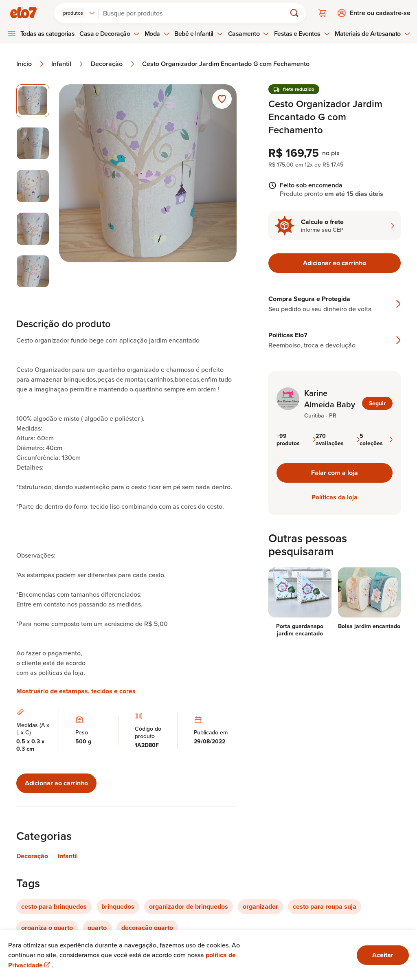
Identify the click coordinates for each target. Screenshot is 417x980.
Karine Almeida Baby (330, 399)
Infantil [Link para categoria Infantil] (68, 856)
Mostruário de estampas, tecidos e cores (76, 691)
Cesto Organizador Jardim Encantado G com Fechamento (226, 64)
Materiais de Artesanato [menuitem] (372, 34)
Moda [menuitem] (157, 34)
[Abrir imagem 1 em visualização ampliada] (148, 186)
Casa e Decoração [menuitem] (110, 34)
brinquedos (118, 906)
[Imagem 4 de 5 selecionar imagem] (33, 229)
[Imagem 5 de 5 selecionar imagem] (33, 271)
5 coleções (376, 439)
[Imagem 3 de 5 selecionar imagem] (33, 186)
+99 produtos (296, 439)
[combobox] (78, 13)
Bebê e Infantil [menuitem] (199, 34)
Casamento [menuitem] (249, 34)
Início (31, 64)
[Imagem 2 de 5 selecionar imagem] (33, 144)
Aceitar (383, 955)
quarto (97, 928)
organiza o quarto (47, 928)
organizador (260, 906)
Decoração (113, 64)
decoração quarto (147, 928)
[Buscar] (196, 13)
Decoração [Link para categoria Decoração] (32, 856)
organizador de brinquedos (189, 906)
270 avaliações (337, 439)
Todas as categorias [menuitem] (48, 34)
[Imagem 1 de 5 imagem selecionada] (33, 101)
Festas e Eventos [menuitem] (302, 34)
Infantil (68, 64)
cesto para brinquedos (54, 906)
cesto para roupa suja (325, 906)
